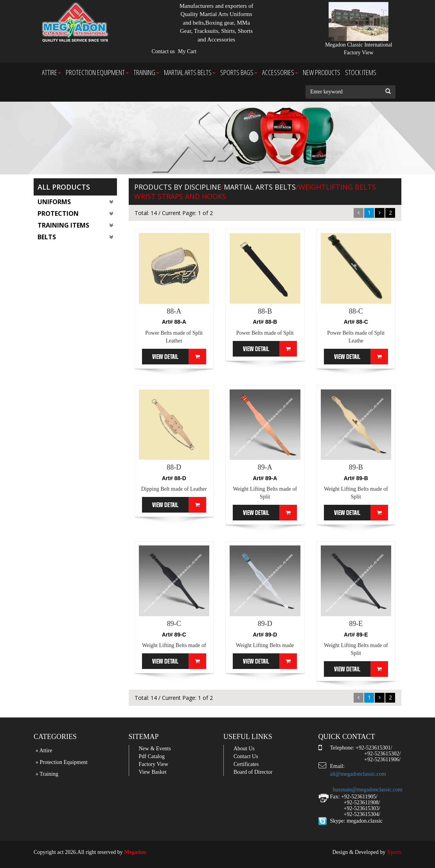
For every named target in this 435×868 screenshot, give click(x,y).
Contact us (164, 51)
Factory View (154, 764)
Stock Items (361, 72)
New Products (322, 72)
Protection (75, 213)
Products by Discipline (178, 187)
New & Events (155, 749)
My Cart (187, 51)
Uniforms (75, 202)
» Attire (44, 751)
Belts (75, 237)
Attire (51, 72)
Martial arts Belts (190, 72)
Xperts (394, 852)
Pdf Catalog (152, 756)
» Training (47, 774)
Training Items (75, 225)
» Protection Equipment (62, 762)
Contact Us (246, 756)
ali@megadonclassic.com (358, 774)
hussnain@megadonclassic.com (368, 790)
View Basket (153, 772)
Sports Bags (239, 72)
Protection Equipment (97, 72)
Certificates (246, 764)
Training (146, 72)
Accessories (280, 72)
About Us (244, 749)
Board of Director (253, 772)
